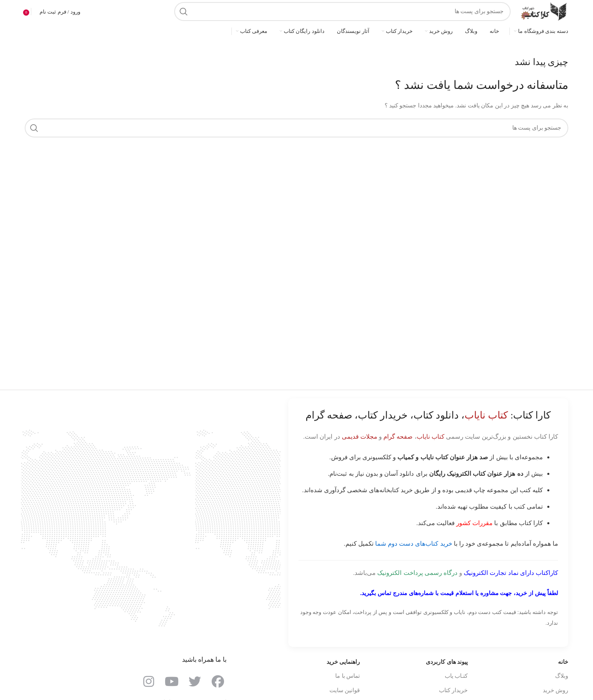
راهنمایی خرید (343, 662)
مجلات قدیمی (360, 436)
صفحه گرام (398, 436)
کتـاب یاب (456, 676)
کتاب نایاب (431, 436)
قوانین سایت (345, 690)
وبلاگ (562, 676)
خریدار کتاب (454, 690)
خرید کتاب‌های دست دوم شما (414, 543)
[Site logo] (544, 11)
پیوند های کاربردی (447, 662)
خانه (563, 662)
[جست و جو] (342, 12)
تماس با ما (348, 676)
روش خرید (556, 690)
